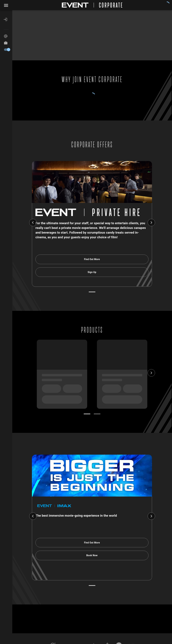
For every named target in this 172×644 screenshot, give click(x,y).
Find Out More (92, 259)
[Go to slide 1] (92, 292)
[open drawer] (6, 5)
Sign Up (92, 272)
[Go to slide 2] (97, 414)
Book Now (92, 555)
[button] (6, 19)
